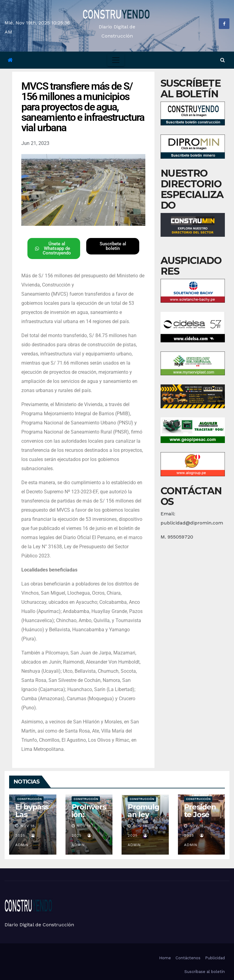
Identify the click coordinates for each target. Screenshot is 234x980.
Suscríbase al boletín (205, 972)
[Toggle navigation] (116, 60)
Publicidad (215, 958)
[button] (223, 60)
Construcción (29, 799)
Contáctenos (188, 958)
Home (165, 958)
